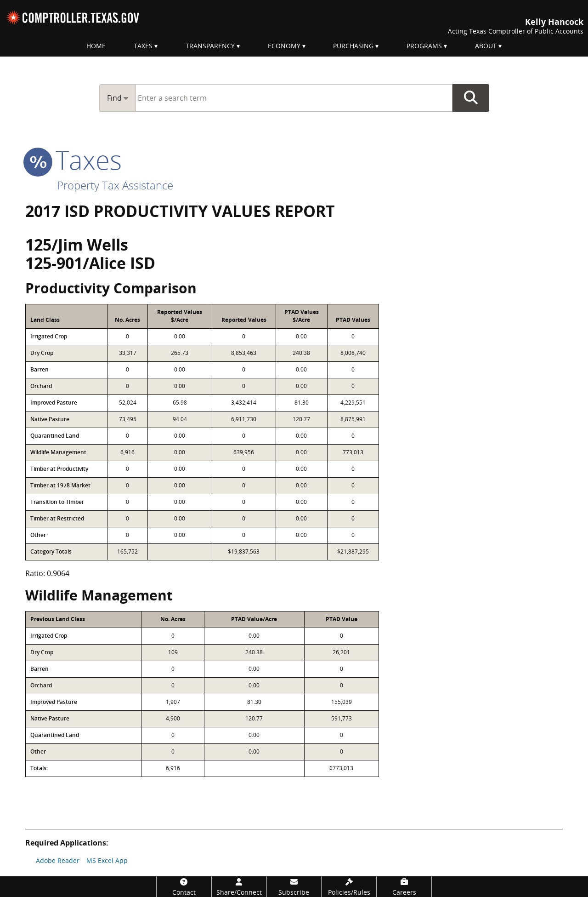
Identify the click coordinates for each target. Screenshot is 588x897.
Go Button (471, 98)
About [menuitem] (486, 46)
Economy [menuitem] (284, 46)
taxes (73, 160)
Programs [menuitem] (424, 46)
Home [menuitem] (96, 46)
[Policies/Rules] (349, 887)
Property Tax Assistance (115, 185)
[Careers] (404, 887)
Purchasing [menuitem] (353, 46)
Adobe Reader (58, 860)
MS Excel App (107, 860)
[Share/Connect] (239, 887)
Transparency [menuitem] (210, 46)
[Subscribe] (294, 887)
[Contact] (184, 887)
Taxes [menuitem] (143, 46)
